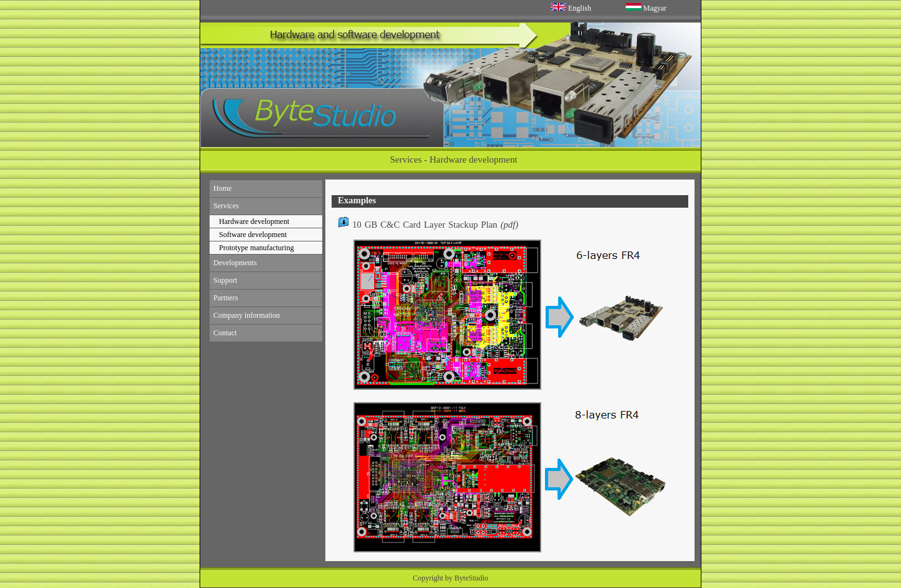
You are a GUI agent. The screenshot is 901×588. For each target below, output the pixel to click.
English (580, 8)
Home (222, 188)
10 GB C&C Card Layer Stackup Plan (428, 225)
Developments (235, 263)
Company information (247, 315)
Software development (253, 235)
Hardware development (254, 221)
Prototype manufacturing (257, 248)
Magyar (655, 8)
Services (226, 206)
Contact (225, 333)
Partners (226, 298)
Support (225, 280)
